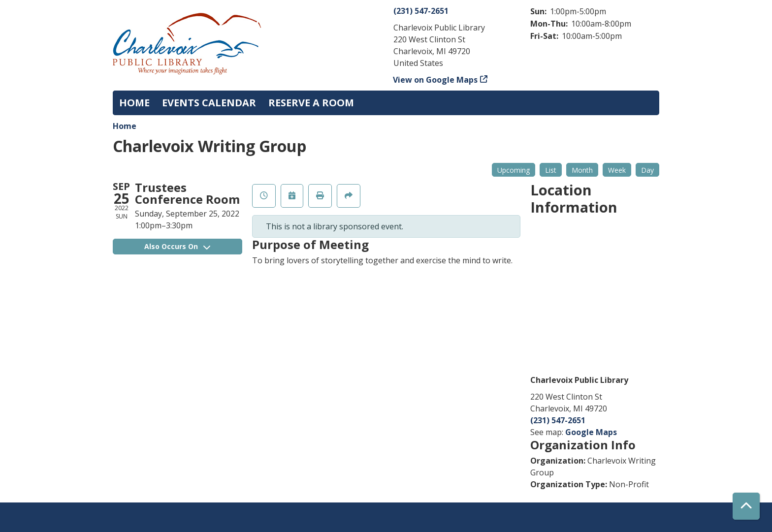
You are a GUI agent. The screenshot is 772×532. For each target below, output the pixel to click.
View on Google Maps (435, 80)
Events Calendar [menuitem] (209, 103)
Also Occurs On (177, 246)
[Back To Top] (746, 506)
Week (617, 170)
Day (647, 170)
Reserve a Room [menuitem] (311, 103)
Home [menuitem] (134, 103)
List (551, 170)
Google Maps (591, 432)
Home (125, 126)
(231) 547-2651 (421, 11)
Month (582, 170)
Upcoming (514, 170)
